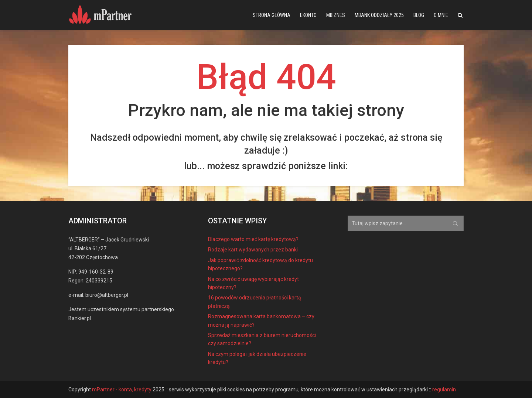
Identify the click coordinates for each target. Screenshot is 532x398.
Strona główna (272, 15)
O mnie (441, 15)
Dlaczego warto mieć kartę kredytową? (253, 239)
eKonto (308, 15)
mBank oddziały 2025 (379, 15)
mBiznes (336, 15)
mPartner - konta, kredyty (122, 390)
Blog (419, 15)
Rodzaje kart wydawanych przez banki (253, 250)
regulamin (444, 390)
